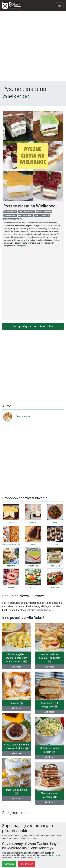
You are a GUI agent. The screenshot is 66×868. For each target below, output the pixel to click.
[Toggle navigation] (59, 5)
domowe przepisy (25, 215)
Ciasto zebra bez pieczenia (50, 795)
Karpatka (16, 703)
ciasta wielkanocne (44, 212)
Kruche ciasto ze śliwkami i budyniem (49, 658)
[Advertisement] (33, 46)
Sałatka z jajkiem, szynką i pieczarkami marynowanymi (17, 658)
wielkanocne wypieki (12, 219)
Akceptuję (9, 864)
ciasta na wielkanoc (26, 212)
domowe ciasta (10, 215)
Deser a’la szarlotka (16, 792)
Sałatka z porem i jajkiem (49, 750)
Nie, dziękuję (26, 864)
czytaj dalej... (22, 246)
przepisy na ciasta (42, 215)
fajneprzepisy (16, 417)
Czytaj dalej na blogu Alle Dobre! (33, 326)
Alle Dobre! (17, 667)
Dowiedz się (55, 855)
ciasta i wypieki (10, 212)
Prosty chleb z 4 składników (49, 705)
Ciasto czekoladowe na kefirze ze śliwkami (16, 746)
